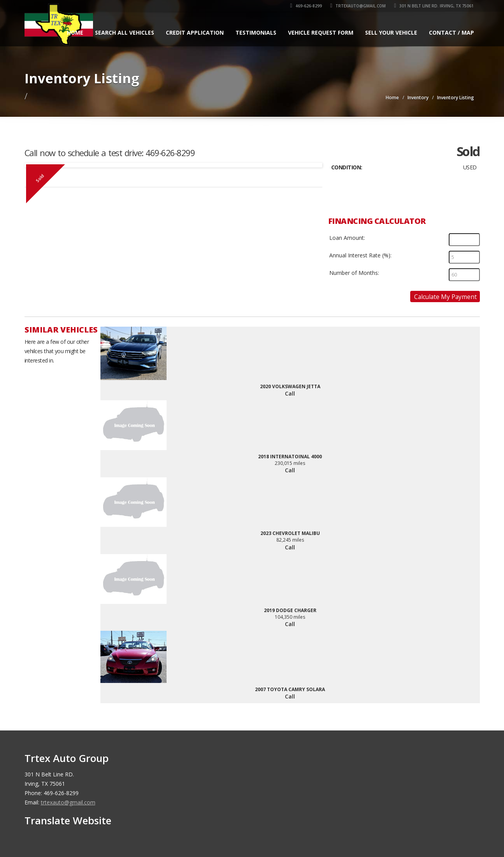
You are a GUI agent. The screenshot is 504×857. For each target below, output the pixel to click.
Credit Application (195, 33)
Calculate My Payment (445, 297)
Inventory (418, 98)
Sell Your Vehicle (391, 33)
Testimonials (256, 33)
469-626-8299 (306, 6)
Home (75, 33)
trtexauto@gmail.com (358, 6)
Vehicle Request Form (321, 33)
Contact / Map (451, 33)
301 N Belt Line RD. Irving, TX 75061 (434, 6)
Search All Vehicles (125, 33)
